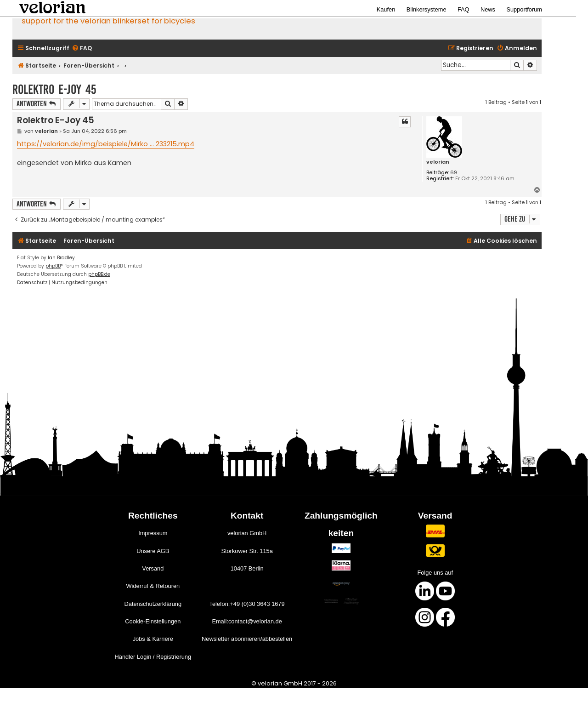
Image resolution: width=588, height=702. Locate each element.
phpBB (53, 266)
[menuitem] (82, 49)
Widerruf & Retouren (153, 586)
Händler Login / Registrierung (153, 657)
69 (454, 173)
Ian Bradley (61, 258)
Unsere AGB (153, 551)
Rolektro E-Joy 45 (54, 89)
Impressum (153, 533)
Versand (153, 568)
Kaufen (386, 9)
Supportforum (524, 9)
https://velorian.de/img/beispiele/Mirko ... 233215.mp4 (106, 144)
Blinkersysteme (427, 9)
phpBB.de (99, 274)
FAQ (464, 9)
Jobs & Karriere (153, 639)
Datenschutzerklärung (153, 604)
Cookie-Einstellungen (153, 621)
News (488, 9)
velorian (438, 162)
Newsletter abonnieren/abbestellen (247, 639)
